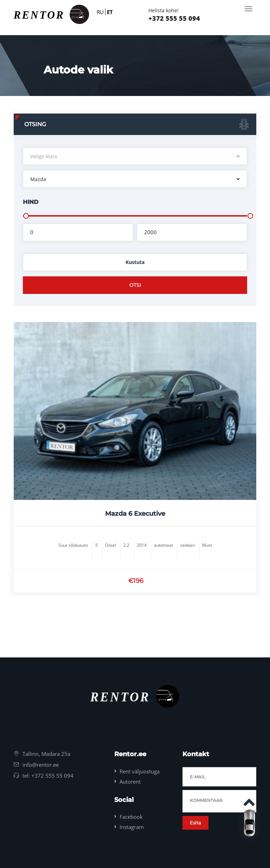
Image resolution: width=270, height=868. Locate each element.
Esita (195, 823)
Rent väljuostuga (140, 771)
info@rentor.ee (41, 765)
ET (110, 12)
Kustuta (135, 262)
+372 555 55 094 (174, 18)
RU (100, 12)
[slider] (26, 216)
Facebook (131, 817)
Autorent (130, 782)
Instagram (132, 827)
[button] (135, 156)
